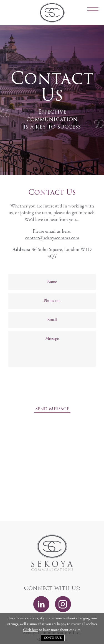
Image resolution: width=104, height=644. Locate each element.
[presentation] (52, 391)
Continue (53, 638)
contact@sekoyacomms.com (52, 238)
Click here (31, 630)
